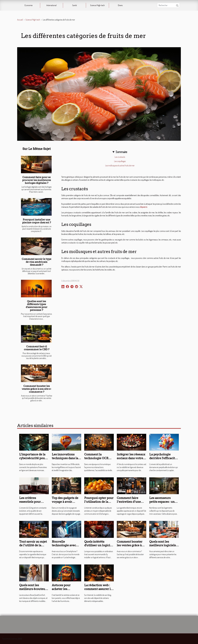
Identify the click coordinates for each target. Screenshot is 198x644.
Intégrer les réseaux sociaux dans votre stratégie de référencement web (131, 460)
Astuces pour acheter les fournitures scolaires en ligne (64, 591)
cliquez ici (143, 207)
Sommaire (121, 152)
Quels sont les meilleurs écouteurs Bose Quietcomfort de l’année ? (34, 591)
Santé (75, 5)
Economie (29, 5)
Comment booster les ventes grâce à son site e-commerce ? (37, 389)
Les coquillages (120, 161)
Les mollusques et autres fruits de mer (120, 166)
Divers (120, 5)
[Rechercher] (168, 5)
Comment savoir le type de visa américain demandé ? (36, 262)
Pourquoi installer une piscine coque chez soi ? (37, 221)
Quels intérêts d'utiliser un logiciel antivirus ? (98, 545)
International (51, 5)
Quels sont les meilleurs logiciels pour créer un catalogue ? (163, 547)
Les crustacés (120, 157)
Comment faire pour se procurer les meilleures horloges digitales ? (37, 180)
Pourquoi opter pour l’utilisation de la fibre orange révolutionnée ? (99, 504)
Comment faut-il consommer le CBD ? (37, 348)
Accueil (20, 20)
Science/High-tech (97, 5)
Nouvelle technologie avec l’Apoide (64, 545)
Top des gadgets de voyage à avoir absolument (65, 502)
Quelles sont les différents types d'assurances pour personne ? (37, 306)
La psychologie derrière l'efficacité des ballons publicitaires (163, 460)
